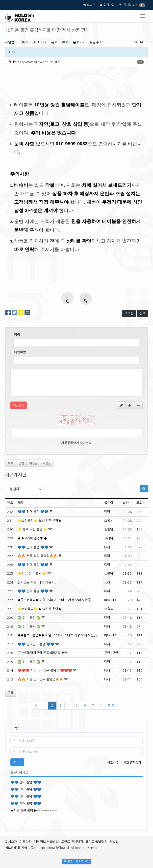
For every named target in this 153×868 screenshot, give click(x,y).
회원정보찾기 (132, 762)
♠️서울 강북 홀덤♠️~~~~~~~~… (34, 811)
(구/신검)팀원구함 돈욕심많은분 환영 (43, 653)
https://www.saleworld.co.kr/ (36, 62)
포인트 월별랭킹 (96, 842)
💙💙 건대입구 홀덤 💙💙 (36, 644)
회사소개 (11, 842)
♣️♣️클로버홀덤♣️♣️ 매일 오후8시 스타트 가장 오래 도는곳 (57, 635)
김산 (107, 582)
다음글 (47, 463)
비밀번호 (20, 353)
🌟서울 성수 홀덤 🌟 (32, 573)
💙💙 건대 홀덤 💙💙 (33, 512)
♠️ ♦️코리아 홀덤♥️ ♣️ (32, 538)
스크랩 (129, 313)
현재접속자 (130, 5)
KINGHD (110, 600)
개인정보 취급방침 (46, 842)
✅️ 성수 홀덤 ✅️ (29, 618)
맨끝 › (113, 705)
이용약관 (25, 842)
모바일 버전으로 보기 (77, 862)
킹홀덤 (109, 529)
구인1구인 (111, 653)
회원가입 (109, 5)
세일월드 (11, 42)
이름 (17, 334)
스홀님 (109, 521)
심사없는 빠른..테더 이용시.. (37, 582)
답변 (21, 463)
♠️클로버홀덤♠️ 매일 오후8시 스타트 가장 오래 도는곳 (54, 600)
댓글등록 (19, 405)
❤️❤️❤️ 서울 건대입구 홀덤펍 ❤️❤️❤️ (45, 670)
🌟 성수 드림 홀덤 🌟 (32, 529)
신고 (142, 313)
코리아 (109, 538)
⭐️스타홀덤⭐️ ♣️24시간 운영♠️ (39, 521)
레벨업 (114, 842)
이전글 (33, 463)
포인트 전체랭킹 (72, 842)
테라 (107, 512)
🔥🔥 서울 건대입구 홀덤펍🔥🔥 (40, 679)
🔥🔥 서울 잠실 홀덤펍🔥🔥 (37, 556)
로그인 (91, 5)
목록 (11, 463)
